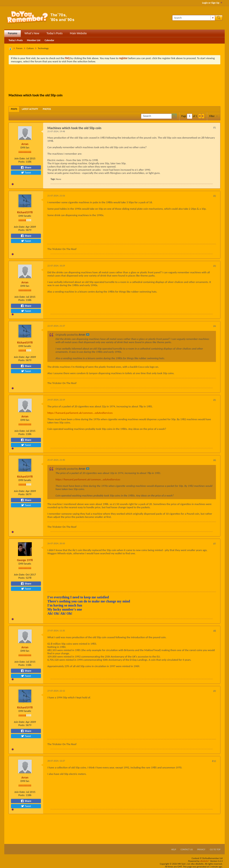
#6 (215, 460)
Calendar (49, 40)
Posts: (22, 162)
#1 (215, 128)
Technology (43, 48)
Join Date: (20, 158)
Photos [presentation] (47, 109)
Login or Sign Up (212, 3)
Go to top (215, 849)
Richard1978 (25, 212)
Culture (30, 48)
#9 (215, 691)
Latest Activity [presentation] (30, 109)
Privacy (201, 849)
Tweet (26, 173)
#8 (215, 631)
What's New (32, 33)
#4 (215, 326)
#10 (214, 761)
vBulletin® (205, 861)
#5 (215, 400)
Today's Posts (55, 33)
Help (174, 849)
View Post (88, 335)
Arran (25, 144)
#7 (215, 544)
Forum (19, 48)
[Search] (194, 18)
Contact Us (187, 849)
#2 (215, 196)
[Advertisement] (114, 79)
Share (26, 167)
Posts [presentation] (14, 109)
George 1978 (25, 560)
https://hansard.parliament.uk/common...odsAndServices (80, 413)
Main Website (78, 33)
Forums (13, 33)
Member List (34, 40)
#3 (215, 266)
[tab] (14, 109)
